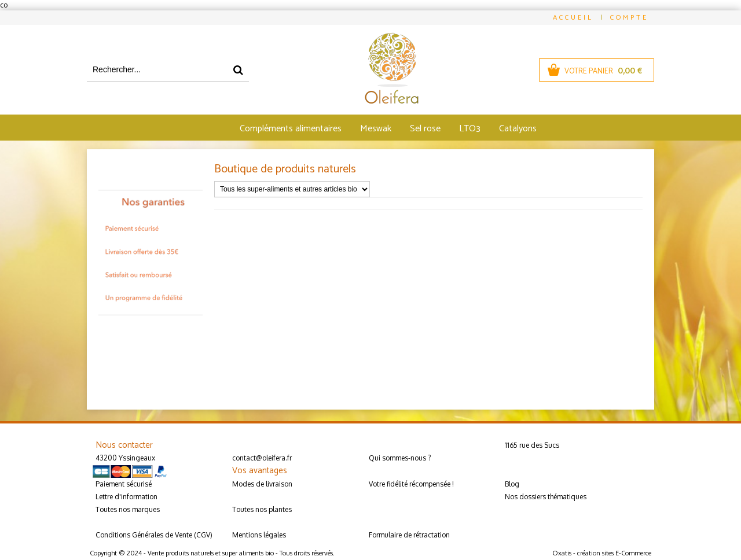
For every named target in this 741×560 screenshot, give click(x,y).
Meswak (376, 129)
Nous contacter (124, 445)
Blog (512, 484)
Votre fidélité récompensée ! (411, 484)
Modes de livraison (262, 484)
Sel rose (425, 129)
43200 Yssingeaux (125, 458)
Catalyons (518, 129)
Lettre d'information (126, 497)
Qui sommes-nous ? (400, 458)
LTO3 (470, 129)
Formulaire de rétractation (409, 535)
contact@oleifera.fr (262, 458)
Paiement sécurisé (124, 484)
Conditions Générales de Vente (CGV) (154, 535)
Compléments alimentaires (291, 129)
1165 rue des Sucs (532, 445)
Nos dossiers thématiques (546, 497)
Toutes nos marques (128, 509)
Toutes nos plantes (262, 509)
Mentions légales (259, 535)
